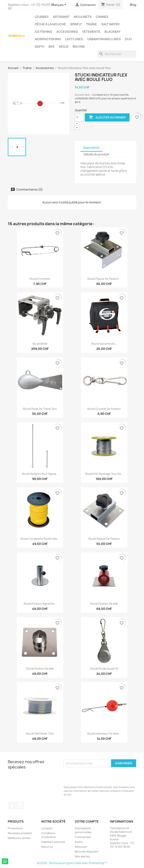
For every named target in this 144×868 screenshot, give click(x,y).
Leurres (42, 17)
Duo (128, 39)
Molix (64, 47)
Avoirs (79, 842)
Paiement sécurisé (53, 842)
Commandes (83, 837)
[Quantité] (79, 117)
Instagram (20, 805)
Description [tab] (91, 148)
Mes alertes (82, 856)
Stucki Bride (40, 344)
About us (47, 847)
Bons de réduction (87, 852)
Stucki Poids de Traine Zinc (40, 409)
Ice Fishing (43, 32)
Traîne (92, 24)
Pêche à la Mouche (50, 24)
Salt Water (110, 24)
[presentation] (92, 776)
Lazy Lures (74, 39)
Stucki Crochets (40, 279)
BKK (52, 47)
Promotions (15, 828)
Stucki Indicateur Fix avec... (104, 734)
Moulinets (83, 17)
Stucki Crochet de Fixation (104, 409)
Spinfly (76, 24)
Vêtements (91, 32)
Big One (79, 47)
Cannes (102, 17)
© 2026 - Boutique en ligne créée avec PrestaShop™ (72, 863)
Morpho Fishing (48, 39)
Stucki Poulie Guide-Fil (104, 669)
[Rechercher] (117, 54)
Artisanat (61, 17)
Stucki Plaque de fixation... (104, 279)
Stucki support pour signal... (40, 474)
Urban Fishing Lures (104, 39)
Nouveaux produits (20, 833)
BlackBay (113, 32)
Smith (40, 47)
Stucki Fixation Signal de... (40, 604)
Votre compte (87, 821)
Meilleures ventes (19, 838)
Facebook (12, 805)
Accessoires (67, 32)
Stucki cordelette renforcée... (40, 539)
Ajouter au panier (107, 117)
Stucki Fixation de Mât (104, 604)
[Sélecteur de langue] (60, 5)
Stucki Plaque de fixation (104, 539)
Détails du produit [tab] (96, 154)
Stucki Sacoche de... (104, 344)
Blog (133, 5)
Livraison (47, 828)
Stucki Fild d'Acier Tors (40, 734)
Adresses (81, 847)
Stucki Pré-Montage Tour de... (104, 474)
